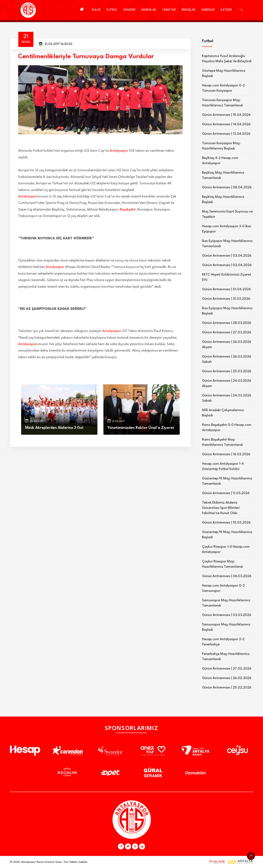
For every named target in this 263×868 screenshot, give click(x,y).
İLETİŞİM (226, 10)
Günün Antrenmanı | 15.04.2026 (226, 115)
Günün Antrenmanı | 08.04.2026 (227, 187)
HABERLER (208, 10)
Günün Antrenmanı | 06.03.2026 (227, 576)
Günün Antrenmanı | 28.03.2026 (227, 323)
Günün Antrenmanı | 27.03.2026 (227, 332)
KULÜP (96, 10)
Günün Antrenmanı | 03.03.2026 (227, 615)
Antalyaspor (119, 151)
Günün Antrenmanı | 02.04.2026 (227, 265)
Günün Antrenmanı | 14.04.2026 (226, 124)
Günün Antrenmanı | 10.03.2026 (226, 523)
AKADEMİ (129, 10)
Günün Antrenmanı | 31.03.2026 (226, 299)
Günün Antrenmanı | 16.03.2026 (226, 454)
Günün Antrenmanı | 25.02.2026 (227, 688)
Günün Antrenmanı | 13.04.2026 (226, 134)
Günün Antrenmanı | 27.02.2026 (227, 669)
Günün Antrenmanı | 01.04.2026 (226, 289)
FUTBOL (112, 10)
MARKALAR (149, 10)
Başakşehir (128, 210)
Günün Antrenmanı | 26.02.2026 (227, 678)
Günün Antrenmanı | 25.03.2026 (227, 371)
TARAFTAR (169, 10)
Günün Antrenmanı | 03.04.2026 (227, 256)
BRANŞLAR (189, 10)
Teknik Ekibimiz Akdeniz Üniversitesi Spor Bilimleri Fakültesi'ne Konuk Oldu (221, 508)
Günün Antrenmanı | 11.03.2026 (226, 493)
